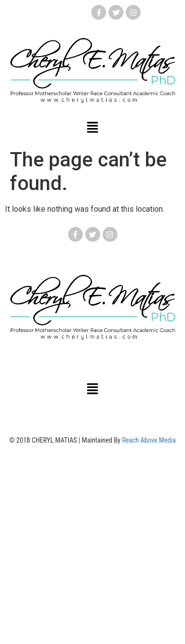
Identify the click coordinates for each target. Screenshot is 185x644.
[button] (92, 128)
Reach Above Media (149, 440)
